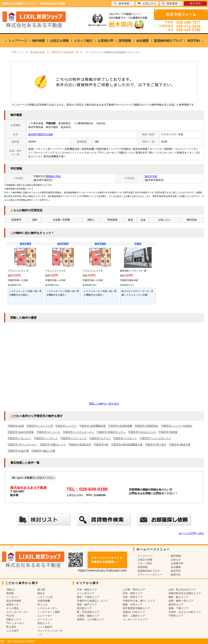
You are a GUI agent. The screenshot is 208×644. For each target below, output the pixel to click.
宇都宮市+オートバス (48, 432)
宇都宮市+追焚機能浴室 (92, 426)
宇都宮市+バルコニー (19, 438)
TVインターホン (15, 623)
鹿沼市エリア (176, 605)
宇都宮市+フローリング (74, 438)
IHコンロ (42, 605)
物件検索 (38, 41)
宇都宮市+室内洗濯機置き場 (127, 445)
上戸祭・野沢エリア (134, 590)
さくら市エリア (86, 593)
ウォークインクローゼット (50, 633)
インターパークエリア (135, 619)
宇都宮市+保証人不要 (43, 451)
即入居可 (11, 627)
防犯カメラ (44, 623)
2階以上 (11, 590)
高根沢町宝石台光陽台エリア (185, 593)
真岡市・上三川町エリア (91, 619)
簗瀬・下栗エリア (178, 608)
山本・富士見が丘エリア (182, 590)
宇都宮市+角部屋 (168, 432)
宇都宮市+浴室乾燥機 (120, 426)
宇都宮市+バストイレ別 (40, 426)
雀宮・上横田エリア (134, 616)
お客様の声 (106, 41)
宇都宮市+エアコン (100, 438)
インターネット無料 (49, 612)
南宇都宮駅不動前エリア (136, 608)
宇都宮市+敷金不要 (180, 445)
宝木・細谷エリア (87, 590)
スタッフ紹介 (83, 41)
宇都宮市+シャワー (66, 426)
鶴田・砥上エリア (178, 597)
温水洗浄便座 (14, 601)
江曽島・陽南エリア (88, 616)
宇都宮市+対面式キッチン (111, 432)
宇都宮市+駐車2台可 (80, 445)
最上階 (41, 590)
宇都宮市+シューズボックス (155, 438)
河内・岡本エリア (133, 593)
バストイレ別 (45, 597)
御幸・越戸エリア (87, 605)
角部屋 (10, 593)
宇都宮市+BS (101, 445)
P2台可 (10, 616)
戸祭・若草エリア (133, 597)
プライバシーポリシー (150, 575)
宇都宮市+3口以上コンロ (142, 432)
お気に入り (147, 3)
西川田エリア (84, 608)
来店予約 (193, 41)
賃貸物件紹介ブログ (168, 41)
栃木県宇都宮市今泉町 (41, 134)
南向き (41, 593)
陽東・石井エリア (133, 605)
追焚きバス (12, 605)
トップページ (18, 41)
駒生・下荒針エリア (88, 597)
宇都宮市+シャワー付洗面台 (177, 426)
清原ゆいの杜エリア (134, 612)
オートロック (45, 619)
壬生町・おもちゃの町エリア (185, 612)
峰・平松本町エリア (88, 612)
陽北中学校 (151, 176)
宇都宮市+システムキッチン (79, 432)
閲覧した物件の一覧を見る (104, 404)
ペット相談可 (45, 627)
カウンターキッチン (17, 612)
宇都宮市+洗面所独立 (147, 426)
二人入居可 (12, 631)
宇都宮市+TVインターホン (22, 445)
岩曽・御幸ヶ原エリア (181, 601)
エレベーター (45, 616)
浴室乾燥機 (44, 601)
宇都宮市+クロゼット (125, 438)
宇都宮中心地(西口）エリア (92, 601)
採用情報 (125, 41)
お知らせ (176, 560)
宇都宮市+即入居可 (156, 445)
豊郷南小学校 (53, 176)
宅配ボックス (14, 619)
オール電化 (12, 608)
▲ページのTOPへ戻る (191, 533)
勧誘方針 (176, 575)
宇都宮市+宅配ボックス (53, 445)
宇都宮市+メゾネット (46, 438)
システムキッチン (47, 608)
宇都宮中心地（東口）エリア (139, 601)
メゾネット (12, 597)
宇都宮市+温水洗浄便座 (21, 432)
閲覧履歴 (170, 3)
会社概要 (142, 41)
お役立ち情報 (59, 41)
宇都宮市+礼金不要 (18, 451)
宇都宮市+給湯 (16, 426)
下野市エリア (176, 616)
